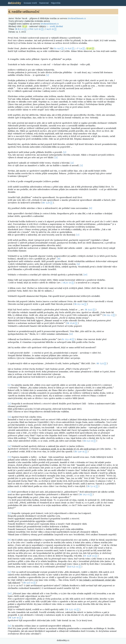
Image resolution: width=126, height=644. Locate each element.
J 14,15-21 (49, 29)
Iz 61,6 (68, 48)
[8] (59, 259)
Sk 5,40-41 (79, 452)
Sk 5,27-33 (71, 609)
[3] (56, 158)
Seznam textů (30, 3)
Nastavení (44, 3)
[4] (72, 163)
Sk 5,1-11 (91, 486)
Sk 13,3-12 (88, 441)
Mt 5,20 (46, 203)
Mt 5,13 (100, 363)
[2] (65, 152)
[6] (91, 208)
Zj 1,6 (25, 26)
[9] (78, 264)
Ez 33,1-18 (67, 339)
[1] (48, 75)
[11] (71, 334)
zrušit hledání (56, 26)
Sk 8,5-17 (19, 29)
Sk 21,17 (88, 310)
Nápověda (56, 3)
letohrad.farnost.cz (77, 18)
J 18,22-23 (66, 283)
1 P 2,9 (79, 48)
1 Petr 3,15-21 (34, 29)
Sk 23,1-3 (108, 315)
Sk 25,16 (71, 323)
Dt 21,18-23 (89, 556)
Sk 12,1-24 (79, 304)
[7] (78, 235)
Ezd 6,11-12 (73, 567)
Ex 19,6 (57, 48)
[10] (85, 275)
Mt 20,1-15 (85, 495)
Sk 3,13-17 (28, 583)
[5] (81, 166)
